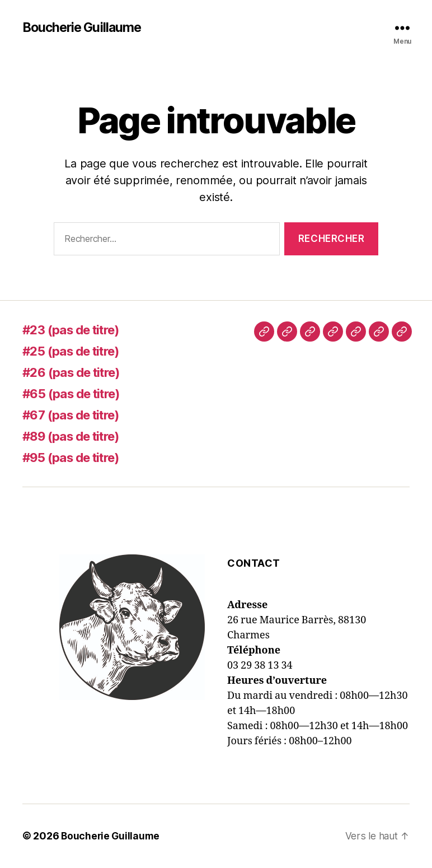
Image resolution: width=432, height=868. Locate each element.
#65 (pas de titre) (77, 394)
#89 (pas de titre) (77, 437)
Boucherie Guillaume (84, 28)
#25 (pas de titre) (77, 351)
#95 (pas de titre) (77, 458)
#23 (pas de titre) (77, 330)
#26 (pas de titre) (77, 373)
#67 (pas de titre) (77, 415)
